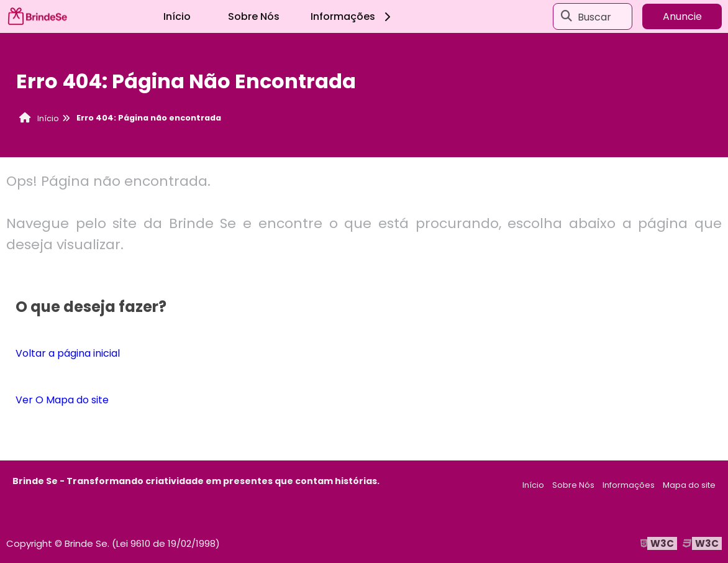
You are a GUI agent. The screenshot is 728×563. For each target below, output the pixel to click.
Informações (353, 16)
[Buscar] (566, 17)
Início (177, 16)
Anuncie (682, 16)
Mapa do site (689, 485)
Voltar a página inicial (68, 353)
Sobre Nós (254, 16)
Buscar (594, 16)
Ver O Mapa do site (62, 400)
